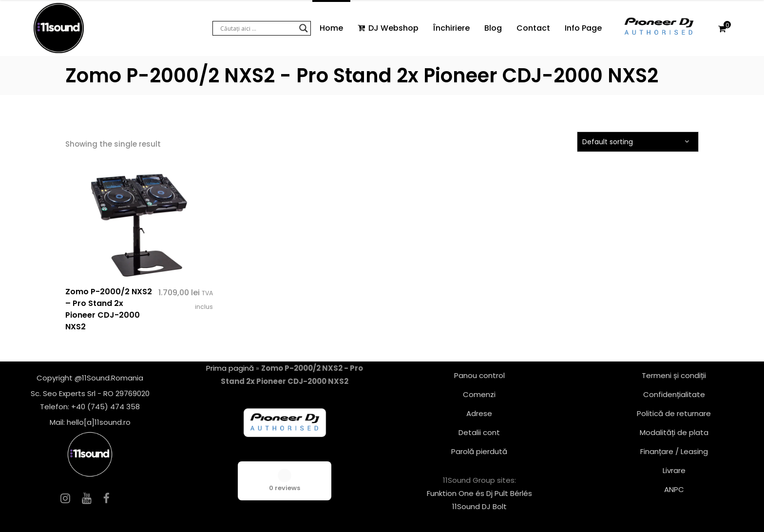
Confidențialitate (674, 394)
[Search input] (257, 28)
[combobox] (638, 142)
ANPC (674, 489)
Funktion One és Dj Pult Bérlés (479, 493)
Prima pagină (230, 368)
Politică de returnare (674, 413)
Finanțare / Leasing (674, 451)
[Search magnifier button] (304, 28)
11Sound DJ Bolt (479, 506)
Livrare (674, 470)
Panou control (479, 375)
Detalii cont (479, 432)
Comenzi (479, 394)
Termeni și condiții (674, 375)
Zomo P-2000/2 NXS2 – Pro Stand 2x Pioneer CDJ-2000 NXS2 (109, 309)
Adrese (479, 413)
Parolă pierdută (479, 451)
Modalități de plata (674, 432)
